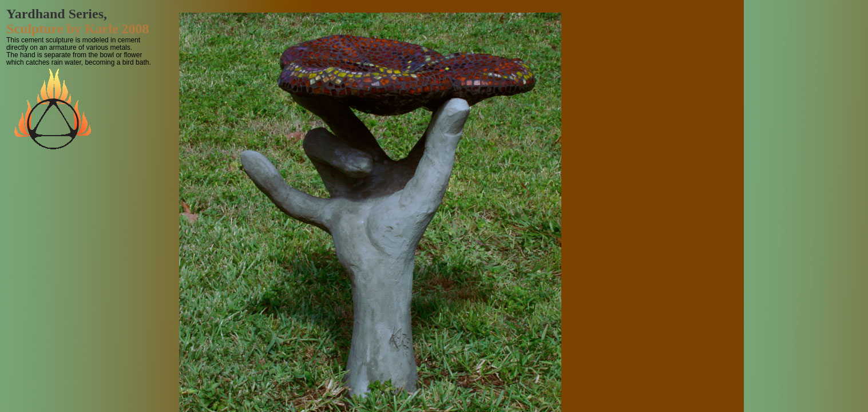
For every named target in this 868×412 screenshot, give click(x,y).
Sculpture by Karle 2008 (78, 29)
